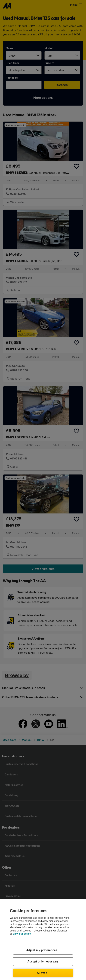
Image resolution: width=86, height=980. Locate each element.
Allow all (43, 973)
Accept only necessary (43, 961)
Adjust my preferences (42, 950)
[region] (43, 940)
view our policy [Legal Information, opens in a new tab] (22, 934)
